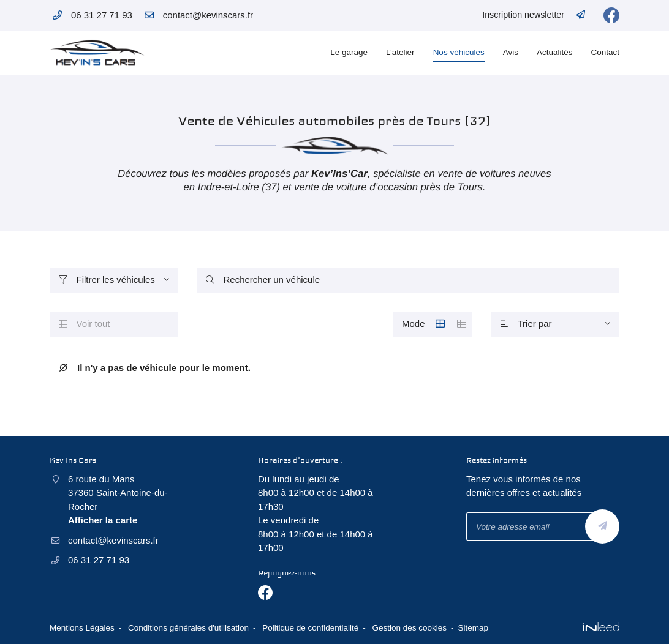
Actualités (555, 52)
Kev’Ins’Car (339, 174)
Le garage (349, 52)
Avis (511, 52)
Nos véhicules (459, 52)
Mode (437, 324)
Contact (605, 52)
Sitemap (474, 628)
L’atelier (400, 52)
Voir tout (85, 324)
